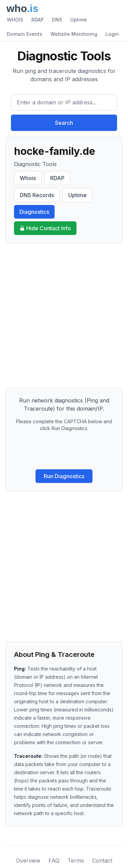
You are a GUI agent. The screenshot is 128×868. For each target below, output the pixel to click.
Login (112, 34)
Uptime (79, 20)
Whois (28, 178)
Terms (76, 860)
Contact (102, 860)
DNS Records (37, 195)
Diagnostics (34, 212)
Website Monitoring (74, 34)
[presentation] (64, 451)
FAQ (54, 860)
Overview (28, 860)
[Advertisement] (64, 316)
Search (64, 123)
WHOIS (15, 20)
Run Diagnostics (64, 476)
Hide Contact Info (45, 228)
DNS (57, 20)
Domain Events (25, 34)
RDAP (38, 20)
